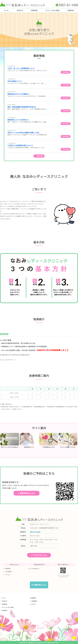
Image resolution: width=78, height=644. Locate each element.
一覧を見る (40, 156)
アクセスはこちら (40, 555)
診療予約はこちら (27, 493)
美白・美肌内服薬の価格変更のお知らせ (22, 107)
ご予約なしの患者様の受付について (20, 145)
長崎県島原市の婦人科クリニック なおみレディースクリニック (22, 4)
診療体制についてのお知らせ (18, 120)
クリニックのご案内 (53, 10)
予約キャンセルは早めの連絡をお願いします (23, 133)
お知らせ (20, 10)
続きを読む (66, 72)
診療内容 (34, 10)
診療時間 (8, 568)
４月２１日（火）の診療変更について (21, 68)
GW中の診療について (15, 81)
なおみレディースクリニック (37, 642)
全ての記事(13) (34, 568)
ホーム (6, 10)
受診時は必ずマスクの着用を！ (19, 94)
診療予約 (5, 610)
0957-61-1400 (35, 532)
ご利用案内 (8, 572)
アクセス (8, 575)
